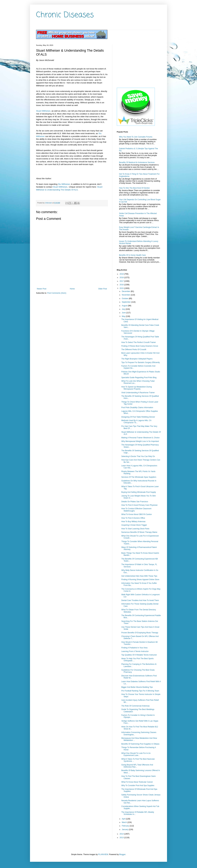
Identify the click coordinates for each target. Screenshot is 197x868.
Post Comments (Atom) (57, 293)
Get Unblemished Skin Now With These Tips (139, 576)
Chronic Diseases (65, 15)
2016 (122, 285)
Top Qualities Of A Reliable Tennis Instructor (139, 655)
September (127, 302)
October (125, 299)
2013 (122, 838)
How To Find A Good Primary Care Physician (139, 505)
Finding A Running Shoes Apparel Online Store (140, 580)
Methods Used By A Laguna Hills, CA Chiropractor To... (136, 422)
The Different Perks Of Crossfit (134, 350)
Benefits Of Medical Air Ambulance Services (137, 162)
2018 (122, 278)
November (126, 295)
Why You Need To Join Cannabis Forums (136, 137)
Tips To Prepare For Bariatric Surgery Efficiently (141, 362)
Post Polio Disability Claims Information (137, 408)
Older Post (103, 289)
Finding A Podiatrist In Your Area (134, 648)
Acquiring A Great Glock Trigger (134, 525)
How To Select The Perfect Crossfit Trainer (139, 342)
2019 (122, 274)
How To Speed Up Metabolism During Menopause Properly (137, 388)
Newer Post (42, 289)
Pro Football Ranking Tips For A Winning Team (140, 691)
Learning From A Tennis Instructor (135, 651)
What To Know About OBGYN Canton (137, 514)
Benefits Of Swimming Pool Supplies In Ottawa (140, 744)
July (124, 309)
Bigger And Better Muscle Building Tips (137, 687)
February (126, 826)
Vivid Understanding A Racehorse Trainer (138, 393)
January (125, 829)
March (125, 822)
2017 (122, 281)
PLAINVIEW (103, 854)
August (125, 306)
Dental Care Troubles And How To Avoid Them (140, 600)
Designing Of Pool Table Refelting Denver (138, 417)
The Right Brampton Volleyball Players (137, 359)
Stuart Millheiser (43, 111)
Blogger (122, 854)
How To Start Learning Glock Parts (135, 529)
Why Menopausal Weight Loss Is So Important (140, 441)
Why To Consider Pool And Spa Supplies (138, 785)
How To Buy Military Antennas (133, 522)
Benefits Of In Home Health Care (132, 255)
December (126, 291)
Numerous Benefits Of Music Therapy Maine (139, 532)
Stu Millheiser (64, 184)
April (124, 819)
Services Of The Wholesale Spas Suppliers (139, 477)
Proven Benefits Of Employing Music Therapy (140, 633)
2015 (122, 288)
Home (72, 289)
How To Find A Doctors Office (133, 518)
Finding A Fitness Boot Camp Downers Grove (140, 346)
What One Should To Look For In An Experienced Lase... (136, 754)
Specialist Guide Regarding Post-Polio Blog (139, 378)
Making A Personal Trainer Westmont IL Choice (140, 438)
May (124, 316)
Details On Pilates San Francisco (135, 502)
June (124, 313)
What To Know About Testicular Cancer (137, 782)
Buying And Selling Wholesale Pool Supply (139, 492)
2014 (122, 834)
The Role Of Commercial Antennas (135, 706)
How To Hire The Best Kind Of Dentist (134, 188)
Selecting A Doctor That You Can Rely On (138, 456)
